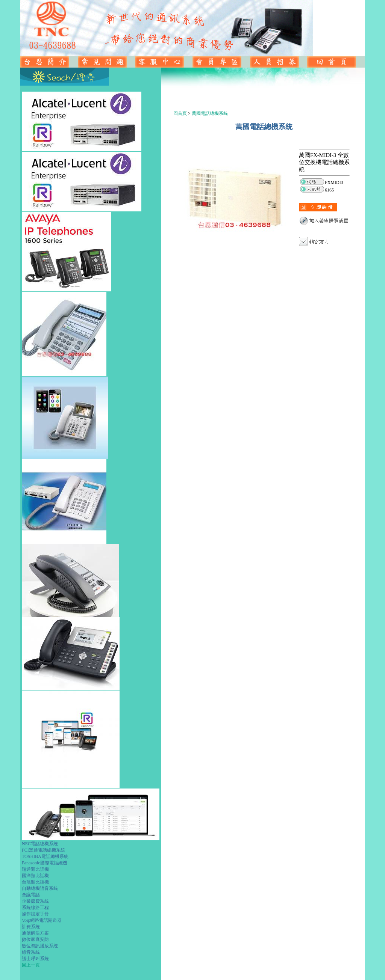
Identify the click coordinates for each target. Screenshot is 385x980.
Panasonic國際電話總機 (45, 863)
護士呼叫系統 (35, 959)
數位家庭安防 (35, 939)
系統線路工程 (35, 908)
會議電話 (31, 895)
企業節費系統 (35, 901)
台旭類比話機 (35, 882)
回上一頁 (31, 965)
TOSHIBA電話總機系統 (45, 856)
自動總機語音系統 (40, 888)
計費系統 (31, 927)
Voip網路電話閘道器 (42, 920)
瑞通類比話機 (35, 869)
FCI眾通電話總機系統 (43, 850)
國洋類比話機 (35, 876)
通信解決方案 (35, 933)
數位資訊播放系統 (40, 946)
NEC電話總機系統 (40, 844)
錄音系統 (31, 952)
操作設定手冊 (35, 914)
